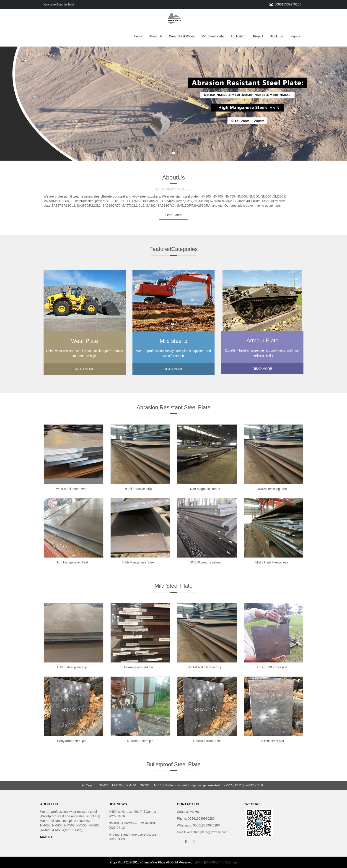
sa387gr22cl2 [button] (233, 785)
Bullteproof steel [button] (176, 785)
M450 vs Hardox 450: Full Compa (132, 812)
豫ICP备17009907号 (210, 862)
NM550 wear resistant (205, 562)
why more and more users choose (133, 834)
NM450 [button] (117, 785)
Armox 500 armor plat (272, 667)
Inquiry (295, 36)
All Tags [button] (87, 785)
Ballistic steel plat (272, 741)
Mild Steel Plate (213, 36)
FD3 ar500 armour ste (205, 741)
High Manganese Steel (72, 562)
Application (238, 36)
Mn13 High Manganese (272, 562)
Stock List (277, 36)
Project (258, 36)
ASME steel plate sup (72, 667)
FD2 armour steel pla (139, 741)
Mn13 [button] (158, 785)
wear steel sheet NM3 (72, 489)
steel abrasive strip (139, 489)
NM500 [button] (145, 785)
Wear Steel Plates (182, 36)
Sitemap (231, 862)
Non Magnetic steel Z (205, 489)
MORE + (46, 837)
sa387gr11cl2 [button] (254, 785)
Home (138, 36)
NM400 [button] (104, 785)
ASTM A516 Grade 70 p (205, 667)
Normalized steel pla (139, 667)
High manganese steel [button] (205, 785)
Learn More (173, 215)
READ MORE (85, 369)
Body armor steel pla (72, 741)
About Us (156, 36)
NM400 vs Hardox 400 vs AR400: (132, 823)
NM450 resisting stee (272, 489)
